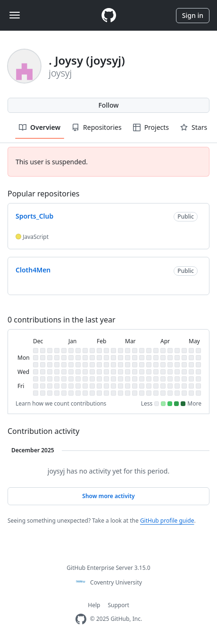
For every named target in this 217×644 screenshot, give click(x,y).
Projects (151, 127)
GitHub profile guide (167, 521)
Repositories (97, 127)
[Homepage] (108, 15)
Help (94, 605)
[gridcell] (36, 351)
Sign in (193, 15)
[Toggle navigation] (15, 15)
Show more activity (108, 496)
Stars (194, 127)
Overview (40, 127)
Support (118, 605)
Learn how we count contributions (61, 403)
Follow (108, 105)
